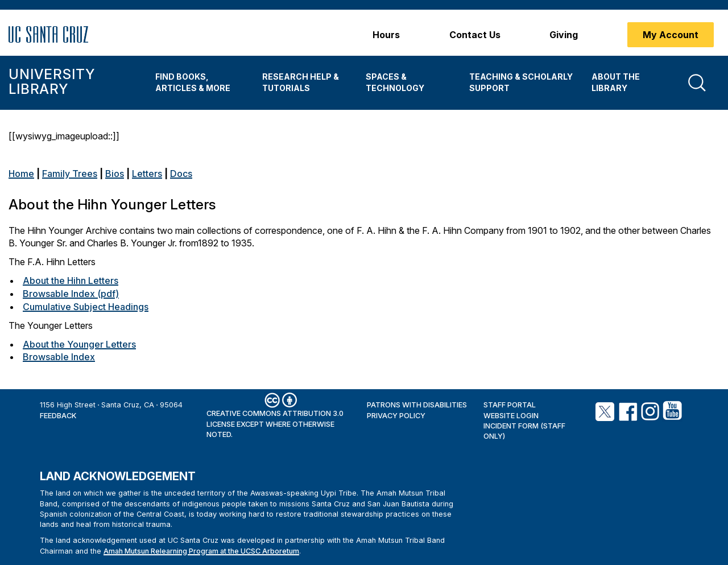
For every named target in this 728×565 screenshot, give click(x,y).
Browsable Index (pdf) (71, 294)
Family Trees (70, 174)
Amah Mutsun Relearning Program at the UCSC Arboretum (201, 551)
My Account (671, 35)
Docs (181, 174)
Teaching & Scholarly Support (521, 82)
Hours (386, 35)
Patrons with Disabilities (417, 405)
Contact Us (475, 35)
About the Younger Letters (79, 344)
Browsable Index (59, 357)
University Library (51, 82)
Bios (115, 174)
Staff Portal (510, 405)
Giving (564, 35)
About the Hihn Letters (71, 281)
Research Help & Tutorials (301, 82)
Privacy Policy (396, 416)
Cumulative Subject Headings (86, 307)
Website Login (511, 416)
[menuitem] (200, 83)
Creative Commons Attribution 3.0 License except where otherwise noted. (275, 424)
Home (21, 174)
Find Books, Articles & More (193, 82)
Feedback (58, 416)
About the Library (616, 82)
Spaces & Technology (395, 82)
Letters (147, 174)
